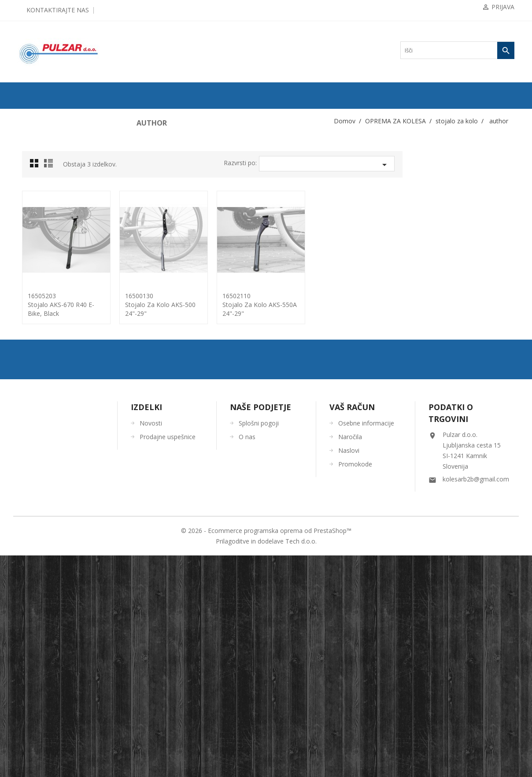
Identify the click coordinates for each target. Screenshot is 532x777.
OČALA (31, 482)
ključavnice (39, 229)
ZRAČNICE (35, 158)
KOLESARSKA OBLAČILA (53, 454)
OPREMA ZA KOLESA (48, 186)
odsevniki (37, 271)
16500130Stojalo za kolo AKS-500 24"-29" (272, 305)
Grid (148, 166)
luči (30, 257)
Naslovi (349, 672)
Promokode (355, 686)
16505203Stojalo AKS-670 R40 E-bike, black (173, 305)
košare (33, 243)
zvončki (35, 426)
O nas (247, 658)
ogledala (35, 285)
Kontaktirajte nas (58, 10)
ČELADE (32, 468)
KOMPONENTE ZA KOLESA (55, 172)
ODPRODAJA (38, 116)
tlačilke (34, 398)
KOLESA (32, 130)
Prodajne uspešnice (168, 658)
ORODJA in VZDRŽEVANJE (54, 511)
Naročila (350, 658)
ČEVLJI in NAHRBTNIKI (51, 496)
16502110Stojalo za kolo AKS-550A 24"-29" (371, 305)
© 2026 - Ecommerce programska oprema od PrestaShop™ (266, 752)
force (35, 341)
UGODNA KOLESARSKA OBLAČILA (65, 539)
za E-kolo (40, 384)
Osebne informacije (366, 645)
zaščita (34, 440)
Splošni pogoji (259, 645)
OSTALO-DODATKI (45, 525)
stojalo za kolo (42, 327)
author (36, 355)
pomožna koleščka (46, 299)
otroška (37, 370)
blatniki (35, 215)
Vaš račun (352, 629)
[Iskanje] (457, 50)
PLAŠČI (31, 144)
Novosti (151, 645)
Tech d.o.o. (301, 763)
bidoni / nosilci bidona (50, 200)
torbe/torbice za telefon (51, 412)
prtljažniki (37, 313)
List (162, 166)
